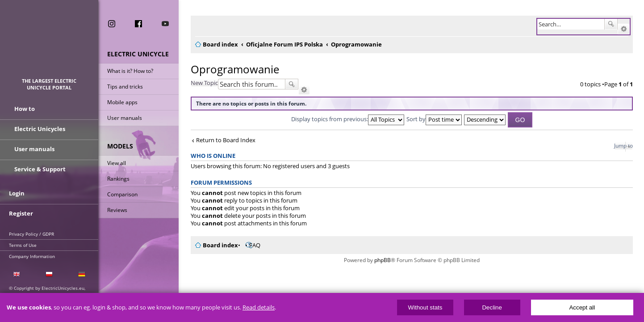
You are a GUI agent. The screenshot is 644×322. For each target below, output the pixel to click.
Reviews (117, 210)
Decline (492, 307)
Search (611, 24)
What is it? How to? (130, 71)
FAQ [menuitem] (249, 245)
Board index (215, 245)
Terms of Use (23, 245)
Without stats (425, 307)
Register (21, 213)
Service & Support (40, 169)
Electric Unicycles (40, 129)
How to (25, 109)
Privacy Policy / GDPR (31, 234)
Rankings (118, 179)
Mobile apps (122, 102)
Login (17, 193)
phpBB (380, 260)
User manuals (125, 118)
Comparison (122, 194)
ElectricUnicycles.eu (49, 43)
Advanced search (624, 29)
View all (117, 163)
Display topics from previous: (345, 119)
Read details (259, 307)
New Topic (199, 83)
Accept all (582, 307)
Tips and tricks (125, 87)
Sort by (431, 119)
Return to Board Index (220, 140)
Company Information (32, 256)
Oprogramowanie (230, 69)
